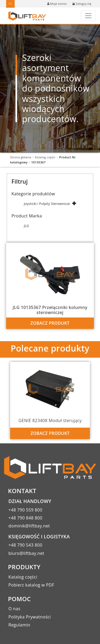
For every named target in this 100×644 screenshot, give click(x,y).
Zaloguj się (82, 4)
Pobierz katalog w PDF (31, 585)
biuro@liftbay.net (26, 553)
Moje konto (57, 4)
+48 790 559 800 (25, 510)
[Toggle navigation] (88, 16)
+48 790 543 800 (25, 545)
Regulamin (19, 625)
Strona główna (21, 157)
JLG (26, 226)
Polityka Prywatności (30, 617)
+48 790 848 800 (25, 518)
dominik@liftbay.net (29, 526)
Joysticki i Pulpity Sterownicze (47, 204)
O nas (15, 609)
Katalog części (45, 157)
